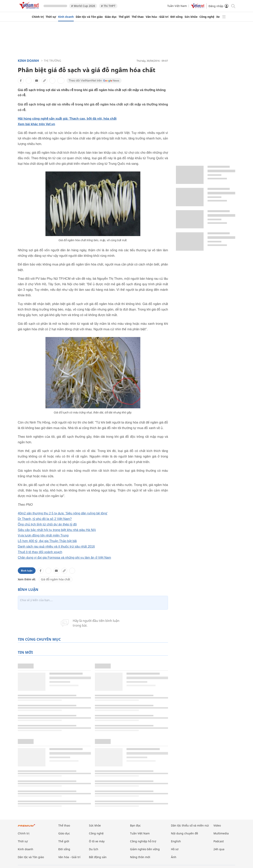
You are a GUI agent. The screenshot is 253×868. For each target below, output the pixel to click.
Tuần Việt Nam (177, 6)
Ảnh (174, 857)
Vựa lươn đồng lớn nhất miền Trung (43, 535)
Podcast (219, 841)
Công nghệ (207, 17)
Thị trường (52, 61)
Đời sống (177, 17)
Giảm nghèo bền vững (145, 849)
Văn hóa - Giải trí (157, 17)
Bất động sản (98, 857)
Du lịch (94, 849)
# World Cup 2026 (83, 6)
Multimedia (221, 833)
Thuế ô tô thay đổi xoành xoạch (40, 552)
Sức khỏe (191, 17)
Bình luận (27, 571)
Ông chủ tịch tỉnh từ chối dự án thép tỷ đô (47, 524)
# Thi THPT (108, 6)
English (176, 841)
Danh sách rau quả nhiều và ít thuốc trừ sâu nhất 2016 (56, 547)
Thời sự (51, 17)
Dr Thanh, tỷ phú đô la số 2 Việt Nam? (45, 519)
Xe (218, 17)
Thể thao (138, 17)
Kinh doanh (66, 17)
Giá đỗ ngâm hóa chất (56, 579)
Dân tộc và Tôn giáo (89, 17)
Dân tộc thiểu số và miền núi (190, 825)
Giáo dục (111, 17)
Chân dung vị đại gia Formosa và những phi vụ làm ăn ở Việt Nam (64, 558)
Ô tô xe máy (97, 841)
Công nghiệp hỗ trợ (143, 841)
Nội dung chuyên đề (185, 833)
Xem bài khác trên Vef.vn (36, 124)
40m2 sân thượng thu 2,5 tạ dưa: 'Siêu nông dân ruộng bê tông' (63, 513)
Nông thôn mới (140, 857)
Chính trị (38, 17)
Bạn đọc (135, 825)
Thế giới (124, 17)
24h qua (219, 849)
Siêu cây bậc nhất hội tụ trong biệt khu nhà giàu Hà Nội (57, 530)
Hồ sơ (175, 849)
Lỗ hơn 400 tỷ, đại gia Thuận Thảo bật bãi (47, 541)
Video (217, 825)
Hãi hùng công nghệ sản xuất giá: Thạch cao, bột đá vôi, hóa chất (67, 119)
